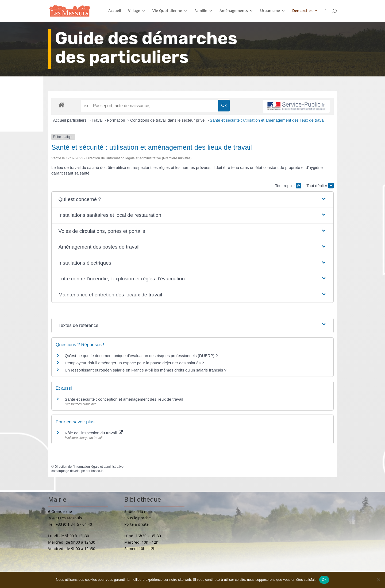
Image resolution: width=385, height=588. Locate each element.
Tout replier (288, 186)
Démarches (302, 11)
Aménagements (234, 11)
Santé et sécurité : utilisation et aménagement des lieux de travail (267, 120)
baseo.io (97, 471)
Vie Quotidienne (167, 11)
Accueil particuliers (70, 120)
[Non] (378, 580)
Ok (324, 580)
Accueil (115, 11)
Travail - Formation (109, 120)
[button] (193, 200)
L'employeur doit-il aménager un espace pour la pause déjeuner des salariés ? (134, 363)
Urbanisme (270, 11)
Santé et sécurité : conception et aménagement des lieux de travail (124, 399)
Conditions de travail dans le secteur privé (168, 120)
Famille (201, 11)
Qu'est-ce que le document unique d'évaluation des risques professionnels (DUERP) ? (141, 356)
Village (134, 11)
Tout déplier (320, 186)
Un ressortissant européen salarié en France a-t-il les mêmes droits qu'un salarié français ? (146, 370)
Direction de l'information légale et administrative (89, 467)
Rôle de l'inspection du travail (94, 433)
